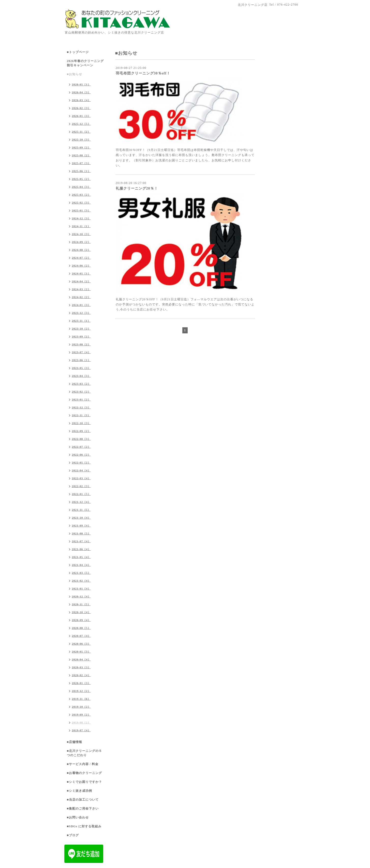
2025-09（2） (81, 147)
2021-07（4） (81, 541)
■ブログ (73, 835)
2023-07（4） (81, 352)
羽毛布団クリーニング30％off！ (143, 73)
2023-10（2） (81, 329)
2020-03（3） (81, 667)
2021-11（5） (81, 510)
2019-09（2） (81, 715)
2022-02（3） (81, 486)
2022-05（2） (81, 462)
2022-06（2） (81, 455)
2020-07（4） (81, 636)
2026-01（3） (81, 116)
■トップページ (78, 52)
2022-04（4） (81, 470)
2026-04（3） (81, 92)
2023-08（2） (81, 344)
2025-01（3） (81, 210)
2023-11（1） (81, 321)
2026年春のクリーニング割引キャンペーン (85, 63)
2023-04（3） (81, 376)
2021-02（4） (81, 581)
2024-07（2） (81, 258)
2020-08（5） (81, 628)
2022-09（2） (81, 431)
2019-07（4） (81, 730)
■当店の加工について (83, 800)
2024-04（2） (81, 281)
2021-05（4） (81, 557)
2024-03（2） (81, 289)
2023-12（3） (81, 313)
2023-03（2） (81, 384)
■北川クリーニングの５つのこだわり (84, 753)
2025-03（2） (81, 195)
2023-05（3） (81, 368)
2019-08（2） (81, 722)
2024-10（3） (81, 234)
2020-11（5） (81, 604)
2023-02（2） (81, 392)
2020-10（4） (81, 612)
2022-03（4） (81, 478)
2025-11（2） (81, 132)
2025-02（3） (81, 203)
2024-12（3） (81, 218)
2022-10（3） (81, 423)
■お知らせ (75, 74)
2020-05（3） (81, 652)
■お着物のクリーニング (84, 773)
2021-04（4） (81, 565)
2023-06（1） (81, 360)
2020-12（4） (81, 596)
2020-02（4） (81, 675)
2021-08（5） (81, 533)
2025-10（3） (81, 139)
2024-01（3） (81, 305)
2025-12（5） (81, 124)
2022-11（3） (81, 415)
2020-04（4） (81, 659)
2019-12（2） (81, 691)
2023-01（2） (81, 399)
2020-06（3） (81, 644)
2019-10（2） (81, 707)
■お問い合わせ (78, 817)
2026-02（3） (81, 108)
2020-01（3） (81, 683)
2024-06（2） (81, 266)
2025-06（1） (81, 171)
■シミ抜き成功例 (79, 791)
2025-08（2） (81, 155)
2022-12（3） (81, 407)
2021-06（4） (81, 549)
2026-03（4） (81, 100)
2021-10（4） (81, 518)
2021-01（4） (81, 588)
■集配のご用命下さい (83, 809)
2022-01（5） (81, 494)
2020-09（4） (81, 620)
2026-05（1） (81, 84)
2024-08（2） (81, 250)
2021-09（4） (81, 525)
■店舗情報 (75, 742)
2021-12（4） (81, 502)
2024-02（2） (81, 297)
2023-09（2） (81, 336)
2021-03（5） (81, 573)
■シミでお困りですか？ (84, 782)
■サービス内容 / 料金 (83, 764)
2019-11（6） (81, 699)
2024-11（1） (81, 226)
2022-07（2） (81, 447)
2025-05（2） (81, 179)
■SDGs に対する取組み (84, 826)
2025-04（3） (81, 187)
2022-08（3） (81, 439)
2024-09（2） (81, 242)
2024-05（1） (81, 273)
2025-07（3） (81, 163)
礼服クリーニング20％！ (137, 188)
